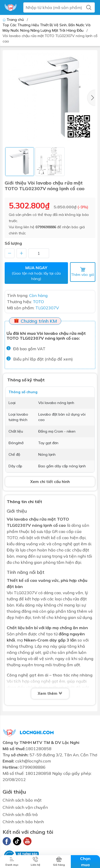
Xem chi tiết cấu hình (50, 482)
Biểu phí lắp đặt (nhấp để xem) (43, 359)
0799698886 (46, 227)
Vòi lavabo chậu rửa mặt (31, 519)
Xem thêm (50, 694)
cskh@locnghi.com (33, 761)
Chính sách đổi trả (20, 814)
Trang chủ (14, 20)
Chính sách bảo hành (23, 822)
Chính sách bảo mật (22, 800)
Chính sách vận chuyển (25, 807)
